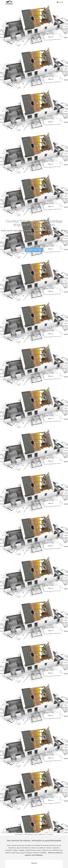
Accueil (60, 2)
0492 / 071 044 (34, 250)
